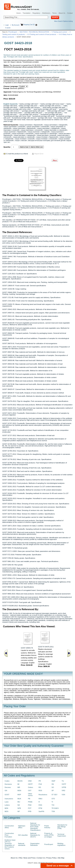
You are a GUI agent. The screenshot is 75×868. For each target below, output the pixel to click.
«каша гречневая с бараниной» (31, 125)
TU (63, 781)
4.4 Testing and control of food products (42, 34)
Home (18, 13)
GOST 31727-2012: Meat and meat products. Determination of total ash (28, 435)
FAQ (20, 858)
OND (30, 781)
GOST (7, 795)
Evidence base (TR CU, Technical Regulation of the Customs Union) (10, 844)
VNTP (64, 784)
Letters (7, 805)
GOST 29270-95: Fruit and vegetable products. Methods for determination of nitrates (33, 374)
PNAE (30, 802)
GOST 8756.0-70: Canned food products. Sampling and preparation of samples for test (34, 578)
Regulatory (36, 13)
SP (53, 791)
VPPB (64, 787)
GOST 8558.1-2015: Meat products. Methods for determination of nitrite (28, 575)
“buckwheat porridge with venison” (24, 118)
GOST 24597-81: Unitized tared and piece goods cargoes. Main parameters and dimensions (36, 313)
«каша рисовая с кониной (46, 135)
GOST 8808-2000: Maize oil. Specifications (18, 587)
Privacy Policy (51, 858)
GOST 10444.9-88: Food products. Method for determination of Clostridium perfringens (34, 270)
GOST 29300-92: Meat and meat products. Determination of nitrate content (30, 381)
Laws (7, 802)
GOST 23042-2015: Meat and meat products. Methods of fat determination (30, 309)
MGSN (20, 781)
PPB (30, 811)
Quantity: (7, 147)
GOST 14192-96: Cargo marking (14, 289)
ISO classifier (7, 220)
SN (53, 784)
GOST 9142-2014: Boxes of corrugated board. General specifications (28, 590)
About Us (62, 13)
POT (30, 808)
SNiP (53, 781)
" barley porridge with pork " (28, 106)
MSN (19, 791)
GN (6, 791)
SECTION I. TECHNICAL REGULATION (34, 32)
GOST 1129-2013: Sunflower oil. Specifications (20, 274)
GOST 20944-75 (27, 648)
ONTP (30, 784)
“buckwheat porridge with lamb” (43, 116)
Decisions (8, 784)
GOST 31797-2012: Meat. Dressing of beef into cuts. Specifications (27, 468)
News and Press (29, 858)
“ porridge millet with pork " (33, 113)
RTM (40, 808)
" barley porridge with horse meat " (52, 104)
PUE (40, 784)
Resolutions (43, 795)
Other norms (30, 795)
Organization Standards (35, 844)
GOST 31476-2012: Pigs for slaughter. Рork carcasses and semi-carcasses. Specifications (35, 401)
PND (30, 805)
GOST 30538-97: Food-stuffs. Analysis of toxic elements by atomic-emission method (33, 393)
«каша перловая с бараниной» (24, 128)
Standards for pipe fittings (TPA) (62, 827)
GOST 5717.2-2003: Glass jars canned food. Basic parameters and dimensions (31, 551)
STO (53, 799)
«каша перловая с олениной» (32, 130)
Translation (27, 13)
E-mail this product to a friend (17, 154)
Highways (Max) (22, 827)
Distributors (46, 13)
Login (7, 25)
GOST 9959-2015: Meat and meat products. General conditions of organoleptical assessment (36, 594)
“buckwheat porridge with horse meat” (17, 116)
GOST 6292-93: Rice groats (13, 565)
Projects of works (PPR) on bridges (49, 835)
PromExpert (13, 32)
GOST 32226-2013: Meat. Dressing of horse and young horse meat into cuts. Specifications (36, 504)
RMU (40, 799)
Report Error (39, 154)
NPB (19, 808)
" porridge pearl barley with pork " (33, 111)
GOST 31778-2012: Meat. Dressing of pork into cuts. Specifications (27, 459)
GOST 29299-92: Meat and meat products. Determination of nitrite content (29, 377)
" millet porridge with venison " (30, 107)
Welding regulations (61, 844)
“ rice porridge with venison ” (29, 114)
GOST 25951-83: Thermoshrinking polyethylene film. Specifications (27, 320)
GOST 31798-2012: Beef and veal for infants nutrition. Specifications (27, 471)
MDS (6, 811)
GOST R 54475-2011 (46, 647)
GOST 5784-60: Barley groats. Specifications (19, 558)
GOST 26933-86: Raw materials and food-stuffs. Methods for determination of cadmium (34, 367)
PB (29, 799)
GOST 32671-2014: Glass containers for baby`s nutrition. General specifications (31, 526)
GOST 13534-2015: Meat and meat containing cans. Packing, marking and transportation (35, 282)
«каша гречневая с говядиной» (56, 125)
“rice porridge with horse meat (14, 120)
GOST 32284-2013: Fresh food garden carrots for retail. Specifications (28, 517)
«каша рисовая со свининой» (24, 137)
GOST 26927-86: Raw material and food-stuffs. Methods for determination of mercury (33, 352)
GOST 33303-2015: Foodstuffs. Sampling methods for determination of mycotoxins (32, 529)
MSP (19, 795)
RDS (40, 791)
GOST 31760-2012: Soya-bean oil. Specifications (20, 451)
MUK (19, 799)
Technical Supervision (62, 835)
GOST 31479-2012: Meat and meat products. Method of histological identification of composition (37, 405)
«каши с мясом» (21, 140)
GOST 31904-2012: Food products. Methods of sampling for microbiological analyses (33, 483)
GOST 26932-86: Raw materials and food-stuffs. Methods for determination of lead (32, 364)
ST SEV (54, 795)
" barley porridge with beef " (29, 104)
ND (19, 805)
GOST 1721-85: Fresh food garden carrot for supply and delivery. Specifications (31, 297)
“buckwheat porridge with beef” (51, 114)
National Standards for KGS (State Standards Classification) (35, 827)
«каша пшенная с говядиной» (39, 132)
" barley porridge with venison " (50, 106)
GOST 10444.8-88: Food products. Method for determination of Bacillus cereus (31, 267)
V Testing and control (59, 32)
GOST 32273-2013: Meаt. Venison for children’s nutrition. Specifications (29, 514)
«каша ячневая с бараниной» (47, 137)
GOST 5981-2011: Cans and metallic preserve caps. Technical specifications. (31, 561)
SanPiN (41, 811)
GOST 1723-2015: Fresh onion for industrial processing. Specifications (28, 301)
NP (19, 811)
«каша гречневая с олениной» (38, 127)
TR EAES (55, 808)
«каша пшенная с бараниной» (15, 132)
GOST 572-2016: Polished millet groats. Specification (22, 555)
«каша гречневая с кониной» (14, 127)
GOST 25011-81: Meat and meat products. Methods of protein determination (30, 316)
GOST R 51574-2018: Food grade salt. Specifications (22, 602)
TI (52, 802)
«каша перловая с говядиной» (48, 128)
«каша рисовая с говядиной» (25, 135)
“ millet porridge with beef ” (56, 111)
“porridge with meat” (45, 118)
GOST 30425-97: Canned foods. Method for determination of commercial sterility (32, 389)
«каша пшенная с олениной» (23, 133)
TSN (53, 811)
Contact (70, 13)
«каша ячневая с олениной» (47, 139)
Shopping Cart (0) (29, 25)
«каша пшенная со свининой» (46, 133)
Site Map (61, 858)
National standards (9, 225)
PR (40, 781)
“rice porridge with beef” (62, 118)
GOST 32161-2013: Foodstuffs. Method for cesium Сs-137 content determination (32, 487)
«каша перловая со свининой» (56, 130)
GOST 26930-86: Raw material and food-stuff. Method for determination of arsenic (32, 360)
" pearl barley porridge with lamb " (45, 109)
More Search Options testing (63, 21)
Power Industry (47, 827)
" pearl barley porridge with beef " (54, 107)
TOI (53, 805)
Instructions (9, 799)
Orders (31, 787)
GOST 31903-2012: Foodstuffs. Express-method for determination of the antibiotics (33, 480)
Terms (54, 13)
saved (8, 28)
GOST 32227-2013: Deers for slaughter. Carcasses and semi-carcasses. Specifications (34, 507)
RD (40, 787)
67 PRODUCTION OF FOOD (25, 220)
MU (19, 802)
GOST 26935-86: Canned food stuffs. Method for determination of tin (27, 371)
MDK (6, 808)
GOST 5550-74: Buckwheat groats (15, 548)
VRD (63, 791)
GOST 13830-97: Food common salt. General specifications (24, 286)
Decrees (8, 787)
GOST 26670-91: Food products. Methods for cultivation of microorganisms (30, 343)
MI (18, 784)
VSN (63, 795)
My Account (16, 25)
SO (53, 787)
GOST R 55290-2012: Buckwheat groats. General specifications (26, 606)
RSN (40, 805)
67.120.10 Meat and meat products (23, 222)
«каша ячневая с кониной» (25, 139)
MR (19, 787)
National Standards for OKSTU (35, 835)
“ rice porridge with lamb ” (53, 113)
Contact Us (41, 858)
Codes (7, 781)
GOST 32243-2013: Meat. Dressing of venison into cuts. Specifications (28, 510)
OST (30, 791)
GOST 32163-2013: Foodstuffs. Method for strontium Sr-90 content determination (32, 490)
